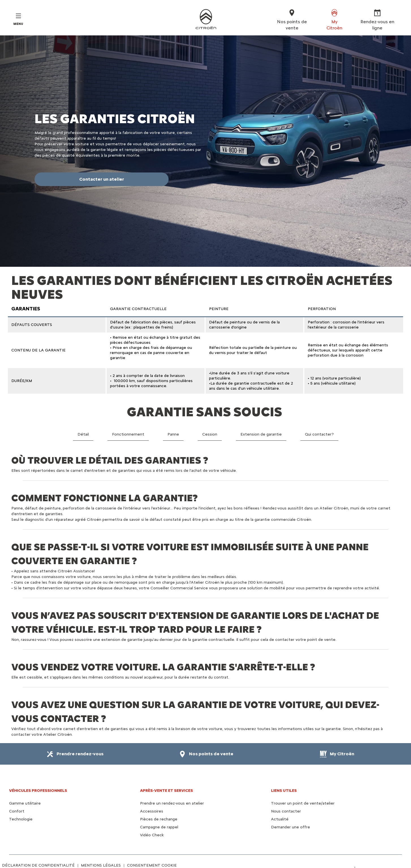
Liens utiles (284, 791)
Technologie (21, 819)
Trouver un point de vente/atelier (303, 803)
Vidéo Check (152, 835)
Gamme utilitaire (25, 803)
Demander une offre (291, 827)
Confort (17, 811)
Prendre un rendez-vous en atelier (172, 803)
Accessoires (152, 811)
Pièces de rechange (159, 819)
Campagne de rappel (159, 827)
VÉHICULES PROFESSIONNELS (38, 791)
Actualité (280, 819)
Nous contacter (286, 811)
